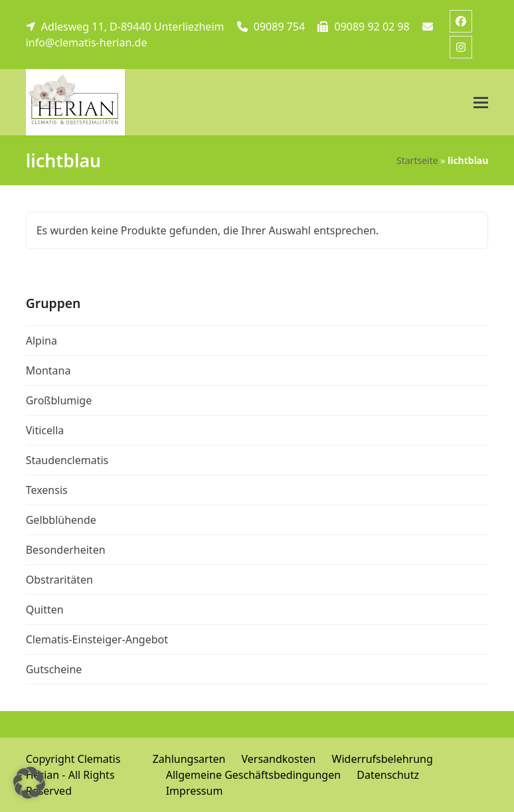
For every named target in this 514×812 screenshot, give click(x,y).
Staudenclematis (67, 460)
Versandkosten (279, 759)
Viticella (45, 430)
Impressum (195, 791)
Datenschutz (388, 775)
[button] (481, 103)
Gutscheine (54, 669)
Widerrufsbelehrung (383, 759)
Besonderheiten (66, 550)
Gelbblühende (61, 520)
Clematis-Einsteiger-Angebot (97, 639)
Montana (48, 370)
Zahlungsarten (189, 759)
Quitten (45, 609)
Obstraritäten (59, 580)
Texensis (47, 490)
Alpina (42, 341)
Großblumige (59, 400)
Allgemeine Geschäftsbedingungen (253, 775)
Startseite (417, 160)
